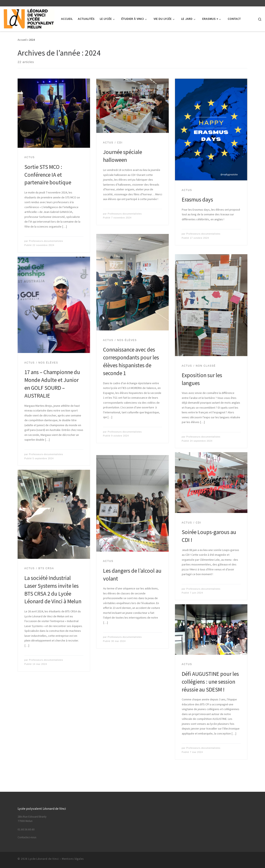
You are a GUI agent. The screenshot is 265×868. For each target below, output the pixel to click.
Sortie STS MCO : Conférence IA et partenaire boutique (48, 175)
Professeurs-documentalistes (46, 241)
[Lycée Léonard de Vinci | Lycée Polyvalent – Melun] (29, 18)
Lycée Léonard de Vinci (44, 859)
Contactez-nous (27, 837)
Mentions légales (73, 859)
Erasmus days (197, 199)
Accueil (22, 40)
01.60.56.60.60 (26, 829)
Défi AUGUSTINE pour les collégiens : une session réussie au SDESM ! (210, 682)
